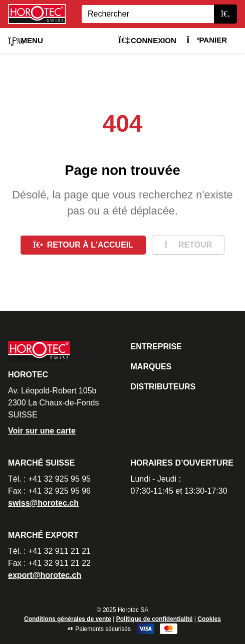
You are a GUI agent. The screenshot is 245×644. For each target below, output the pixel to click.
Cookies (209, 619)
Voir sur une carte (42, 431)
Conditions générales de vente (68, 619)
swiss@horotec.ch (43, 503)
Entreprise (156, 347)
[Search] (148, 14)
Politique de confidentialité (155, 619)
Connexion (147, 40)
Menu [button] (26, 41)
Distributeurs (163, 387)
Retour (188, 245)
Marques (151, 367)
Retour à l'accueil (83, 245)
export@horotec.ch (45, 575)
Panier (207, 40)
